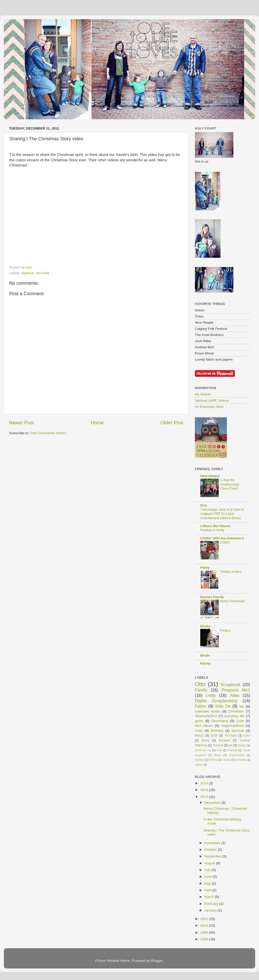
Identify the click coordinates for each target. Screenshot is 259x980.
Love (240, 721)
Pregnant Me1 (236, 690)
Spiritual (28, 273)
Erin (204, 505)
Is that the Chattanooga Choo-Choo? (229, 484)
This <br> (64, 217)
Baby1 (199, 736)
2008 (205, 939)
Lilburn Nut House (215, 526)
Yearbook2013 (206, 716)
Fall (219, 750)
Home (97, 423)
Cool (247, 736)
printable (240, 760)
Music (217, 755)
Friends (232, 750)
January (211, 910)
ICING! (225, 542)
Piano (206, 740)
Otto (200, 684)
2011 (205, 919)
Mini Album (204, 726)
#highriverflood (232, 726)
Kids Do (223, 706)
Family (201, 690)
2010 (205, 925)
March (210, 897)
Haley (205, 567)
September (213, 856)
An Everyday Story (209, 407)
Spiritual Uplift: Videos (212, 400)
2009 (205, 932)
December (213, 803)
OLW (214, 736)
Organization (237, 755)
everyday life (234, 716)
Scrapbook (230, 685)
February (212, 904)
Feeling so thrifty (212, 530)
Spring (213, 760)
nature (226, 760)
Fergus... (227, 630)
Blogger (157, 961)
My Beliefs (203, 394)
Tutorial (218, 745)
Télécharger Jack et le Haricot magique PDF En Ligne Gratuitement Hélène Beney (222, 514)
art (231, 745)
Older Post (172, 423)
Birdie (205, 655)
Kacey (205, 663)
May (208, 883)
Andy (199, 731)
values (199, 765)
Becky (205, 626)
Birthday (217, 731)
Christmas (236, 711)
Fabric (201, 706)
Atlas (235, 695)
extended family (207, 711)
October (211, 850)
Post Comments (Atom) (48, 433)
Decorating (220, 721)
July (208, 870)
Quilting (200, 760)
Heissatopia (210, 476)
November (213, 843)
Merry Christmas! (233, 601)
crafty (211, 695)
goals (199, 721)
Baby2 (242, 745)
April (208, 890)
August (210, 863)
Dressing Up (203, 750)
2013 (205, 790)
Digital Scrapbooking (216, 701)
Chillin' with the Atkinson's (222, 538)
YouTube (42, 273)
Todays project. (231, 572)
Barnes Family (212, 597)
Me (242, 706)
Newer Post (22, 423)
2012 (205, 797)
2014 (205, 783)
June (209, 877)
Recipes (224, 740)
